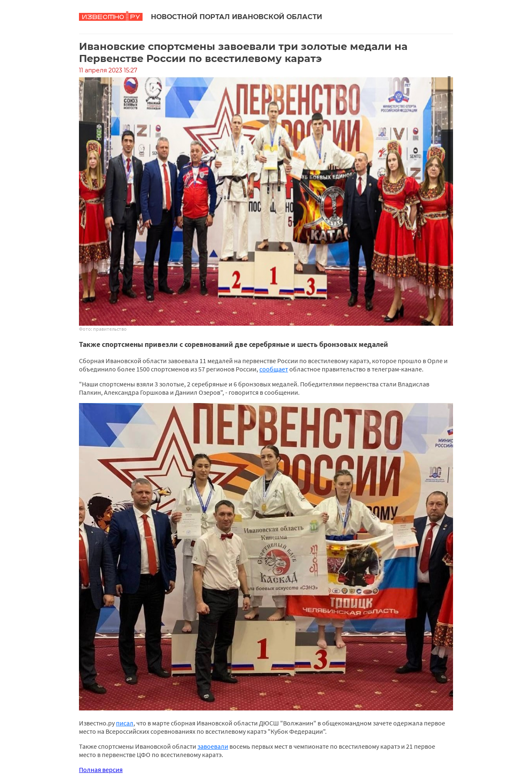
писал (125, 723)
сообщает (274, 369)
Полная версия (101, 770)
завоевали (213, 746)
